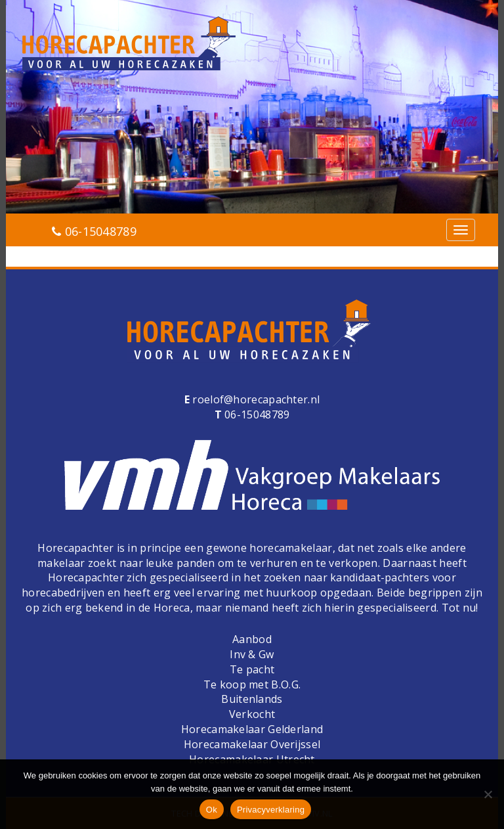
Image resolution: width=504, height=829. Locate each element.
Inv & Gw (252, 654)
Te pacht (252, 669)
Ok (212, 810)
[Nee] (488, 794)
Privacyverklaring (271, 810)
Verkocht (252, 714)
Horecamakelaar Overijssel (252, 744)
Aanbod (252, 639)
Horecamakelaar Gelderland (252, 729)
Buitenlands (252, 699)
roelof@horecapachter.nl (255, 399)
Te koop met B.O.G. (252, 684)
